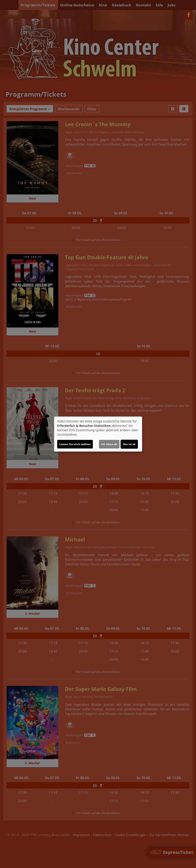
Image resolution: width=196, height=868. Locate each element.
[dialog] (98, 434)
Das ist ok (129, 444)
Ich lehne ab (109, 444)
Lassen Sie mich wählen (75, 444)
